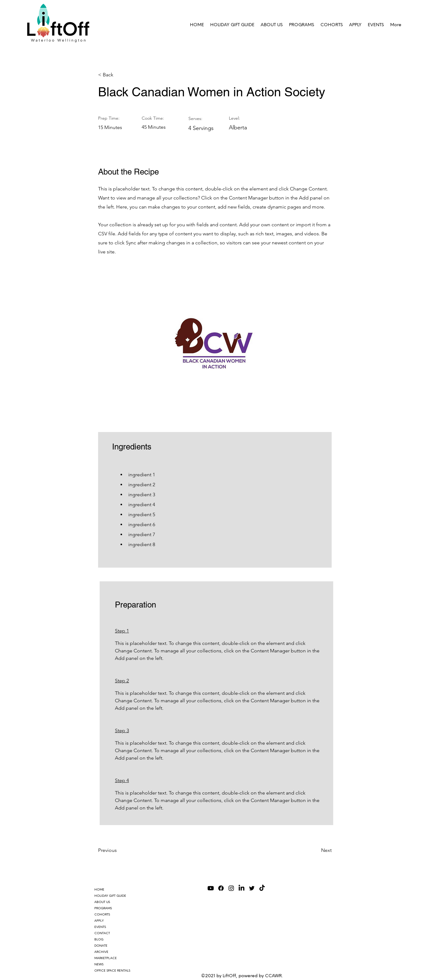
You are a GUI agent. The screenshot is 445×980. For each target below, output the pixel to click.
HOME (99, 889)
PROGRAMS (103, 908)
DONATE (101, 946)
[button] (302, 25)
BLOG (99, 939)
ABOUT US (102, 902)
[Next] (316, 850)
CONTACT (102, 933)
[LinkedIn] (241, 888)
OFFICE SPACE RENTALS (112, 970)
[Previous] (118, 850)
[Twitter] (252, 888)
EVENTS (100, 927)
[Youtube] (211, 888)
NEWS (99, 964)
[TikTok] (262, 888)
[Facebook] (221, 888)
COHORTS (102, 914)
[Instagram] (231, 888)
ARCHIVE (101, 952)
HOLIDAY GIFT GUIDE (110, 896)
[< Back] (118, 75)
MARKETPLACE (106, 958)
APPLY (99, 921)
